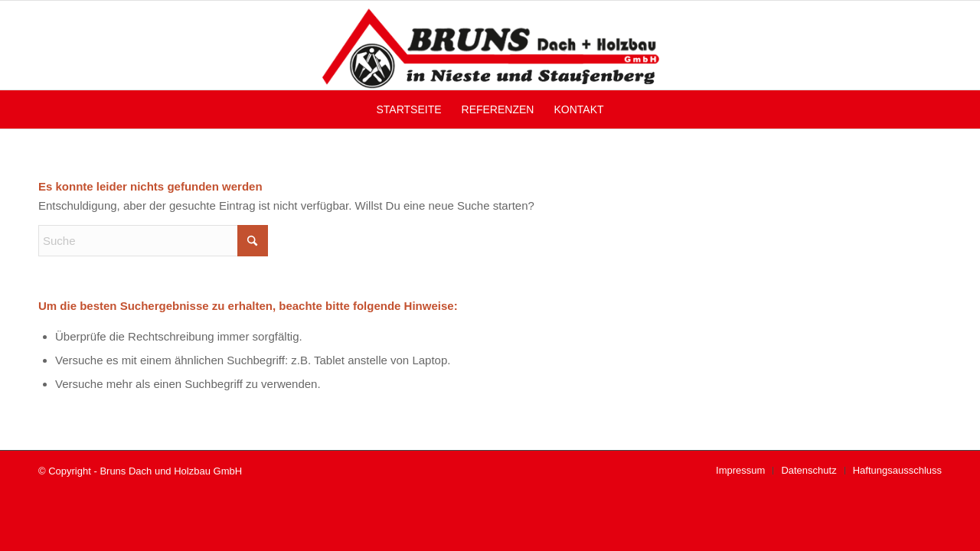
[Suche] (153, 241)
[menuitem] (408, 109)
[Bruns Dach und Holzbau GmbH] (490, 45)
